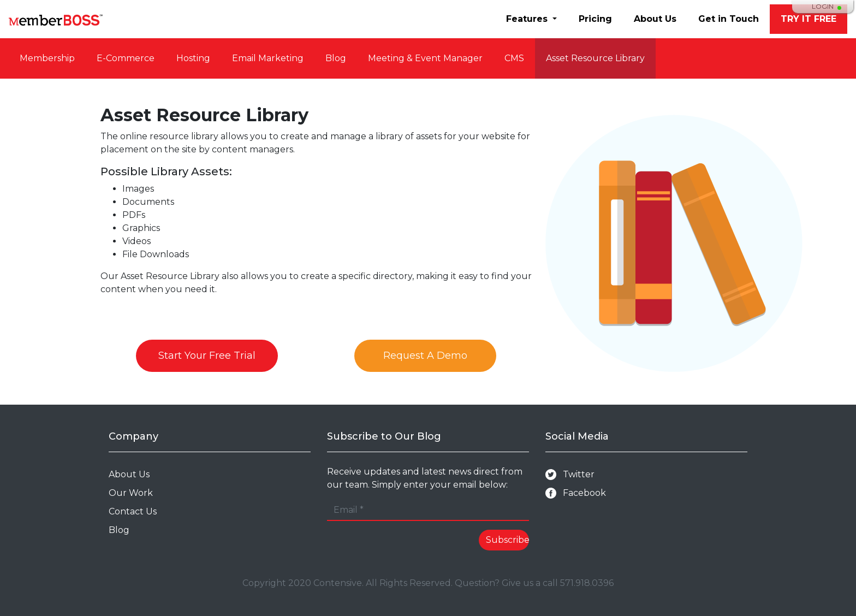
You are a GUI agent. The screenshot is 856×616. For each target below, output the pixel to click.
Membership (47, 58)
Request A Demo (425, 356)
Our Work (131, 493)
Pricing (595, 19)
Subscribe (508, 540)
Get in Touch (729, 19)
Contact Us (133, 511)
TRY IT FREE (809, 19)
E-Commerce (126, 58)
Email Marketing (268, 58)
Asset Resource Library (595, 58)
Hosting (193, 58)
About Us (655, 19)
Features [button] (528, 19)
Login (823, 6)
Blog (336, 58)
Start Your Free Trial (207, 356)
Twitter (570, 475)
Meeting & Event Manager (425, 58)
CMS (514, 58)
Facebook (576, 493)
